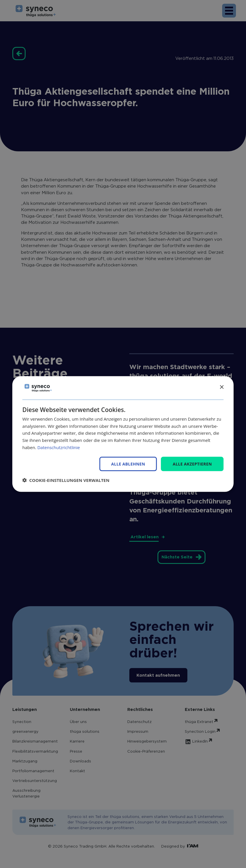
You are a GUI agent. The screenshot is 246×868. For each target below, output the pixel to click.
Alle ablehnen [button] (128, 464)
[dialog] (123, 434)
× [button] (221, 387)
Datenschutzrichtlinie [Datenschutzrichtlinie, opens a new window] (59, 447)
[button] (66, 480)
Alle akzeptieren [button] (192, 464)
